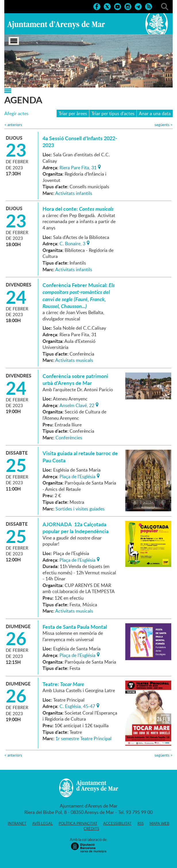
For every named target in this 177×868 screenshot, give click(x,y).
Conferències (69, 438)
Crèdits (91, 829)
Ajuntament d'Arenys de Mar (56, 25)
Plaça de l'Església (77, 476)
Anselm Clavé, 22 (77, 405)
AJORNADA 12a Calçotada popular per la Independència (76, 528)
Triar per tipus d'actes (113, 113)
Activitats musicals (74, 360)
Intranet (17, 823)
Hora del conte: (78, 209)
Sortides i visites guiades (80, 509)
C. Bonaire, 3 (72, 243)
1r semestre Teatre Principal (83, 738)
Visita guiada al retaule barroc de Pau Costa (80, 457)
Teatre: (63, 684)
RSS (141, 823)
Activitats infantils (74, 193)
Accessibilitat (117, 823)
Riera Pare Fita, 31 (78, 167)
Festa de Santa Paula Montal (75, 627)
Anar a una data (155, 113)
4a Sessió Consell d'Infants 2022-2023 (80, 142)
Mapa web (159, 823)
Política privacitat (78, 823)
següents (164, 125)
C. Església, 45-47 (77, 706)
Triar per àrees (73, 113)
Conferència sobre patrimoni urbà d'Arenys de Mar (75, 379)
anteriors (13, 125)
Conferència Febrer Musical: (79, 296)
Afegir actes (16, 114)
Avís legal (43, 823)
